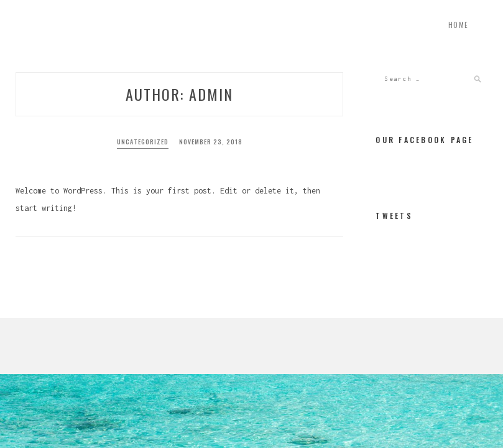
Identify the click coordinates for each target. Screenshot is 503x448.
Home (459, 25)
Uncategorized (143, 142)
